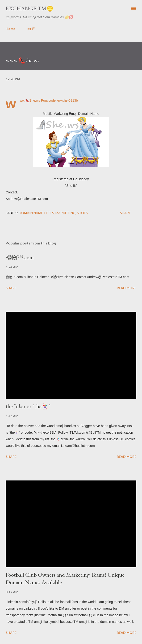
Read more (127, 288)
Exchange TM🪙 (30, 8)
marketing (65, 213)
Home (10, 29)
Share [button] (125, 213)
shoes (82, 213)
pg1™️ (31, 29)
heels (49, 213)
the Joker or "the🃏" (28, 406)
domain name (31, 213)
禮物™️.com (20, 257)
